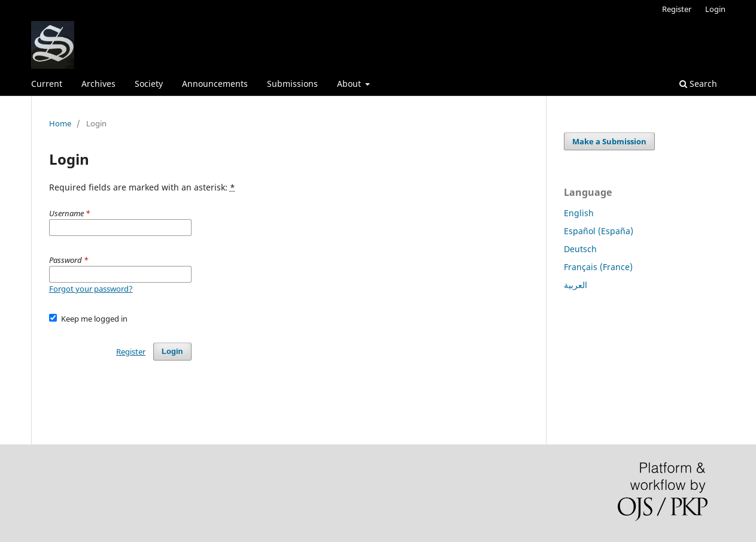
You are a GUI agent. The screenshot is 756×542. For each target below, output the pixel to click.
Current (47, 84)
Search (698, 84)
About (350, 84)
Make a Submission (609, 141)
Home (60, 123)
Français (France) (598, 267)
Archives (98, 84)
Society (149, 84)
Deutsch (580, 249)
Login (715, 9)
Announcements (215, 84)
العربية (576, 285)
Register (677, 9)
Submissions (292, 84)
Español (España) (599, 231)
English (579, 213)
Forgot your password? (91, 289)
